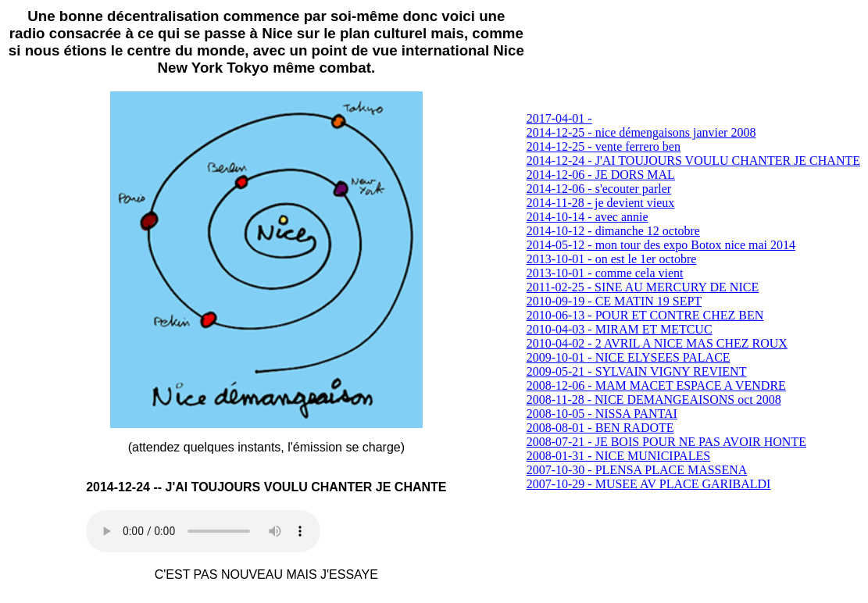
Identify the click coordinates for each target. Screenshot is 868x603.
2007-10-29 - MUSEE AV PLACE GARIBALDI (649, 484)
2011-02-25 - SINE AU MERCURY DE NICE (643, 287)
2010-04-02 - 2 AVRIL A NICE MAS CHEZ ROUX (657, 343)
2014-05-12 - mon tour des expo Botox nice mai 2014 (661, 245)
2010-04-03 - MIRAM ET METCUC (620, 329)
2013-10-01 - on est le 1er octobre (612, 259)
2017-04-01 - (559, 118)
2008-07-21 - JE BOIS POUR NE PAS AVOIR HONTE (666, 442)
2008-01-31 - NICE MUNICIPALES (618, 456)
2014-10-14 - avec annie (588, 217)
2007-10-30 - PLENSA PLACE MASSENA (637, 470)
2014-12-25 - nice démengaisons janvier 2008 (641, 132)
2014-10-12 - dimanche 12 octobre (613, 231)
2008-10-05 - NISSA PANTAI (602, 414)
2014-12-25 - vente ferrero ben (604, 146)
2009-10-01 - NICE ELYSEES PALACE (629, 357)
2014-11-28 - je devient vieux (601, 203)
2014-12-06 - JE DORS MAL (601, 175)
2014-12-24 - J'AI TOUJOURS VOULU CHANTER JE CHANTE (693, 161)
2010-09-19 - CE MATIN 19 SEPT (614, 301)
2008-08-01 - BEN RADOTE (600, 428)
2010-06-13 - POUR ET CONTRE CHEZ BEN (645, 315)
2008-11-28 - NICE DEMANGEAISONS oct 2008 (654, 400)
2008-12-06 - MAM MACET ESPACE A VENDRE (656, 385)
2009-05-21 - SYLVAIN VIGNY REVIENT (637, 371)
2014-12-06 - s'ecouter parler (599, 189)
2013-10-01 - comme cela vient (605, 273)
